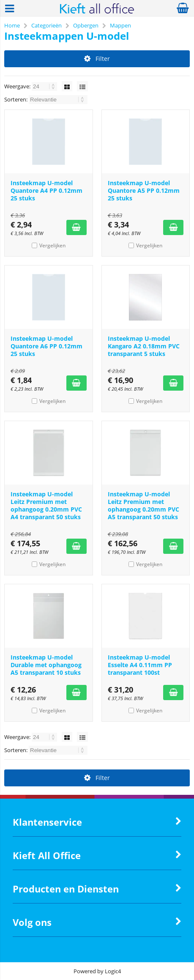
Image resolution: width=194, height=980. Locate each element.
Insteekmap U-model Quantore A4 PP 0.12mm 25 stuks (46, 190)
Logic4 (113, 971)
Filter (97, 59)
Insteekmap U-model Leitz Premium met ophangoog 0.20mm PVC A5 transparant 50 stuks (143, 505)
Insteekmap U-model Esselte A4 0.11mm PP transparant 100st (140, 665)
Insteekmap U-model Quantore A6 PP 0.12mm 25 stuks (46, 346)
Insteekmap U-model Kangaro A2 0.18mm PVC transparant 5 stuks (144, 346)
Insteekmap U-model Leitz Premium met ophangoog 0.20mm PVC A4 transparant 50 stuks (46, 505)
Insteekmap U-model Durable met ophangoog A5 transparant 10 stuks (46, 665)
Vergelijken (52, 245)
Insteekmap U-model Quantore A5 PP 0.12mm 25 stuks (144, 190)
